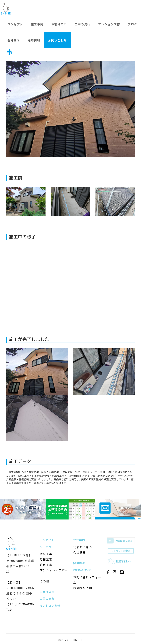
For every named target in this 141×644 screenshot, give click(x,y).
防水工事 (46, 565)
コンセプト (15, 24)
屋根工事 (46, 559)
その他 (45, 581)
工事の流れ (82, 24)
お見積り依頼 (83, 588)
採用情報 (34, 40)
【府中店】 (14, 582)
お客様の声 (59, 24)
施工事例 (37, 24)
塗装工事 (46, 554)
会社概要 (79, 552)
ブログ (133, 24)
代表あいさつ (83, 547)
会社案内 (14, 40)
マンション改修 (109, 24)
